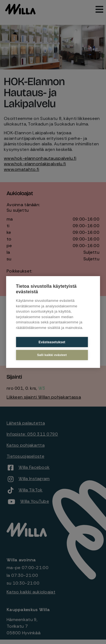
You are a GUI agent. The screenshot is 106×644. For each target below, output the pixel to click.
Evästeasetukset (52, 342)
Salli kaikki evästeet (52, 355)
